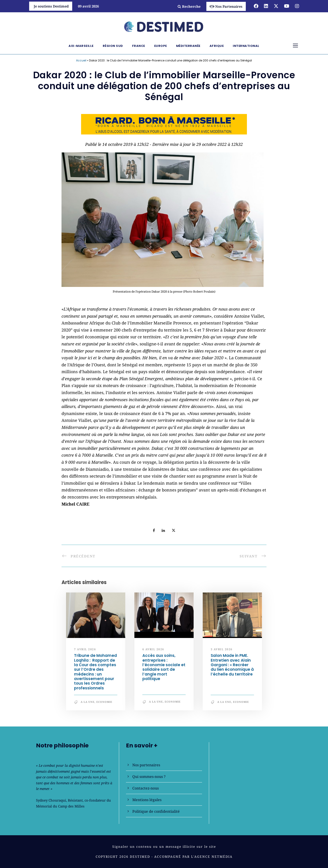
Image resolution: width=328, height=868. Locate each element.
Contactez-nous (146, 788)
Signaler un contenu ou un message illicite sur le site (164, 846)
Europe (161, 46)
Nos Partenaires (226, 6)
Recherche (189, 6)
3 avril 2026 (222, 649)
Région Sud (113, 46)
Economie (104, 702)
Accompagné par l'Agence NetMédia (193, 857)
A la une (88, 702)
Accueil (81, 60)
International (246, 46)
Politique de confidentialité (156, 811)
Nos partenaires (146, 765)
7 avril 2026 (85, 649)
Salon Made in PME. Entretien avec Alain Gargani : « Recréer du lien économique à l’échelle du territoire (232, 665)
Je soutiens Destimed (51, 6)
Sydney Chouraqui (51, 800)
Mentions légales (147, 800)
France (139, 46)
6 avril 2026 (153, 649)
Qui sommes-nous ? (149, 777)
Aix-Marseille (81, 46)
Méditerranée (188, 46)
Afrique (217, 46)
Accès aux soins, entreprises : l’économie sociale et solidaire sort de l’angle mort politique (164, 667)
